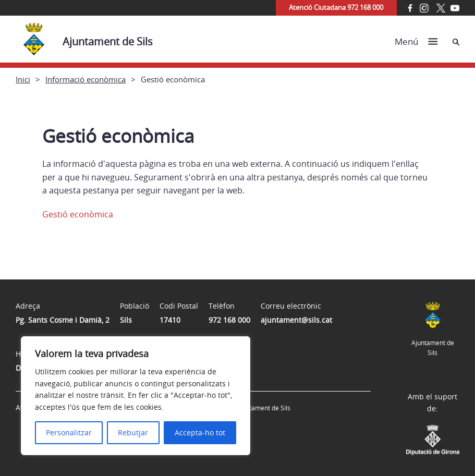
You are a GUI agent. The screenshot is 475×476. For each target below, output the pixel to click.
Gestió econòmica (78, 214)
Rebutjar (133, 432)
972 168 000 (229, 320)
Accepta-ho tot (200, 432)
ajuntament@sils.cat (296, 320)
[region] (136, 396)
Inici (23, 79)
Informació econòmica (86, 79)
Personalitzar (69, 432)
